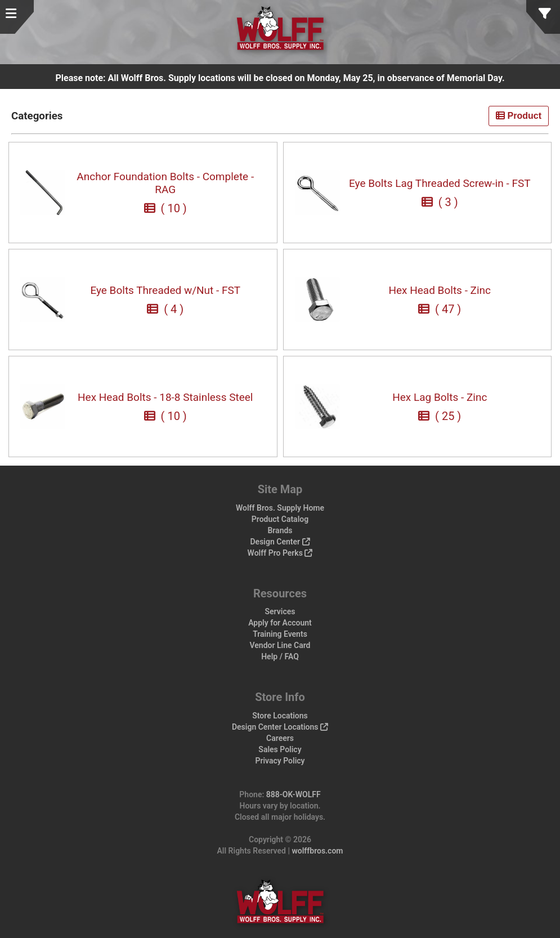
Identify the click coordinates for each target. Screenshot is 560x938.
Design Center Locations (280, 727)
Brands (280, 530)
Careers (280, 738)
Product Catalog (280, 519)
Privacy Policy (280, 761)
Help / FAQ (280, 656)
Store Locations (280, 716)
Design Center (280, 542)
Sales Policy (280, 749)
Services (280, 611)
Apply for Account (280, 623)
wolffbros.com (317, 851)
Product (519, 116)
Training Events (280, 634)
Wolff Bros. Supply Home (280, 508)
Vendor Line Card (280, 645)
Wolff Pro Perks (280, 553)
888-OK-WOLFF (294, 794)
